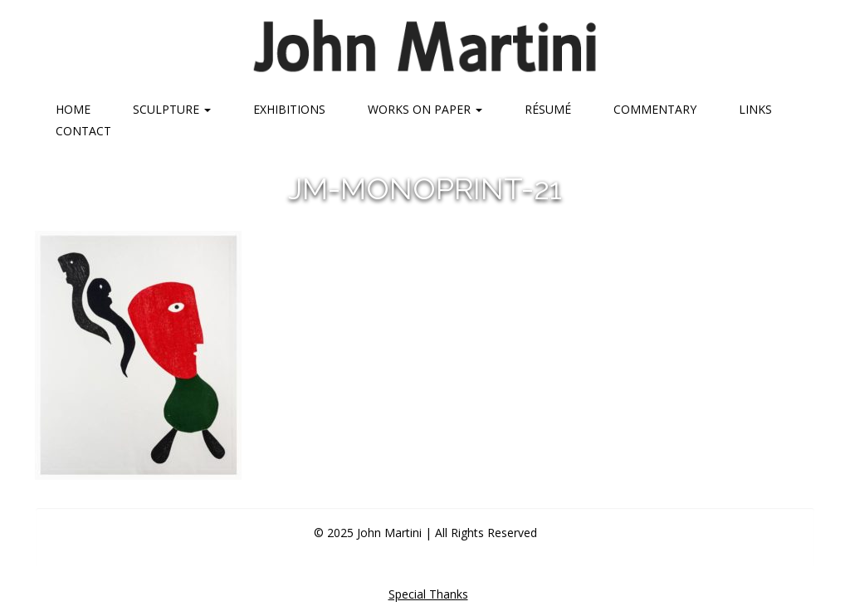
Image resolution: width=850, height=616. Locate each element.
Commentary (655, 109)
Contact (83, 131)
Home (73, 109)
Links (755, 109)
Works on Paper (425, 109)
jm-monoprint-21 (425, 188)
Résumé (548, 109)
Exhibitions (289, 109)
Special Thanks (428, 594)
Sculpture (172, 109)
